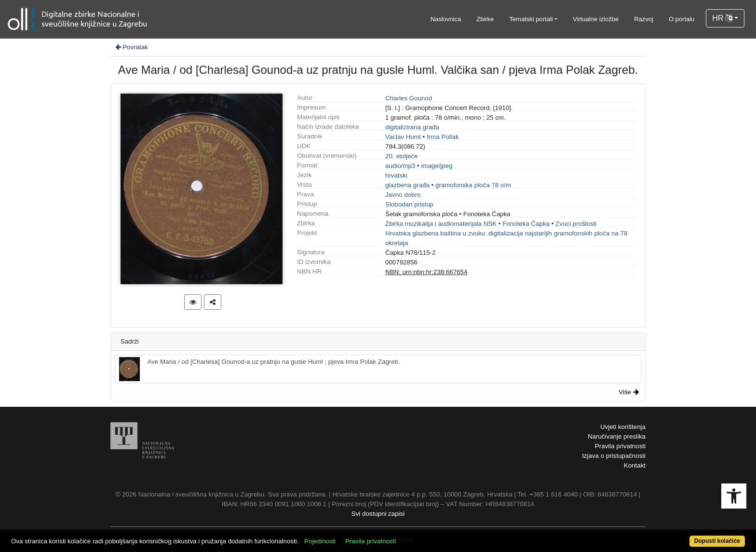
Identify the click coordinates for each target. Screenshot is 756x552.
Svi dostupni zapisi (378, 514)
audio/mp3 (400, 166)
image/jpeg (437, 166)
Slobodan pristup (409, 204)
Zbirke (485, 19)
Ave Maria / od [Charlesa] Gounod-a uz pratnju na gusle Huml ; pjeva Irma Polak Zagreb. (260, 369)
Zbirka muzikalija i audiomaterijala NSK (441, 224)
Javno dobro (403, 195)
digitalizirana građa (412, 127)
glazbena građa (407, 185)
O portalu (682, 19)
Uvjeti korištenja (623, 427)
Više (629, 392)
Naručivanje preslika (617, 436)
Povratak (131, 47)
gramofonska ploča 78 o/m (473, 185)
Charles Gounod (409, 98)
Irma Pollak (443, 137)
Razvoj (644, 19)
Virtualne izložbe (596, 19)
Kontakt (635, 465)
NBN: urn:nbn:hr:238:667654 (426, 272)
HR (722, 18)
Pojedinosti (320, 541)
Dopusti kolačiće (717, 541)
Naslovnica (446, 19)
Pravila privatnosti (620, 446)
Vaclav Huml (403, 137)
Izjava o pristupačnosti (614, 456)
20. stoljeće (401, 156)
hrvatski (396, 175)
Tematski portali (531, 19)
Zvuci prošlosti (576, 224)
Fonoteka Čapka (526, 224)
